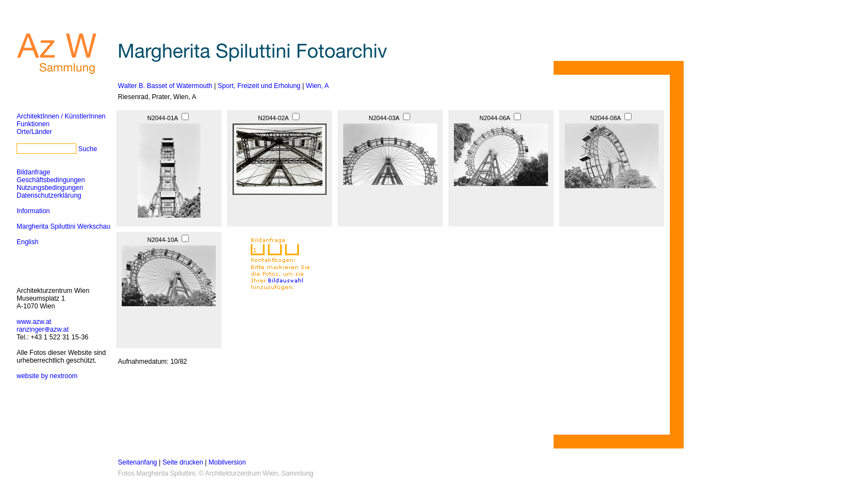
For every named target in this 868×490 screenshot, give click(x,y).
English (27, 242)
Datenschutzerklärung (49, 195)
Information (33, 211)
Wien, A (317, 86)
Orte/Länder (34, 132)
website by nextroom (47, 376)
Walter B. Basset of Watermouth (165, 86)
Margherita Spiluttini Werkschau (63, 226)
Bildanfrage (33, 172)
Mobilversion (227, 462)
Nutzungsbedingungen (50, 188)
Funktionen (33, 124)
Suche (87, 149)
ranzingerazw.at (43, 329)
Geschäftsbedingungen (51, 180)
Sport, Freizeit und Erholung (259, 86)
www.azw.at (34, 322)
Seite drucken (183, 462)
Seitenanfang (138, 462)
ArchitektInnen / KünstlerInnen (61, 116)
